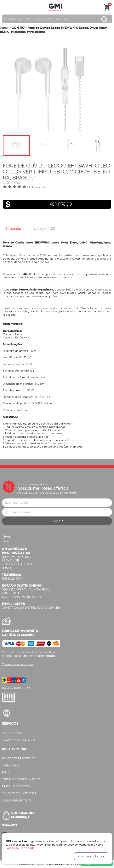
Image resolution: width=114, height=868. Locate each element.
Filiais (6, 773)
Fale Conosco (12, 733)
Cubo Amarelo (53, 864)
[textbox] (57, 19)
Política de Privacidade (18, 758)
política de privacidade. (61, 493)
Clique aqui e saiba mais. (18, 664)
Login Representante (17, 801)
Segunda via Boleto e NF (19, 740)
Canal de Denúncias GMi (19, 793)
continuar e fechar (91, 856)
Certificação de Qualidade (21, 780)
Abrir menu (5, 7)
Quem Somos (11, 766)
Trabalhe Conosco (16, 786)
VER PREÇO (37, 204)
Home (4, 28)
